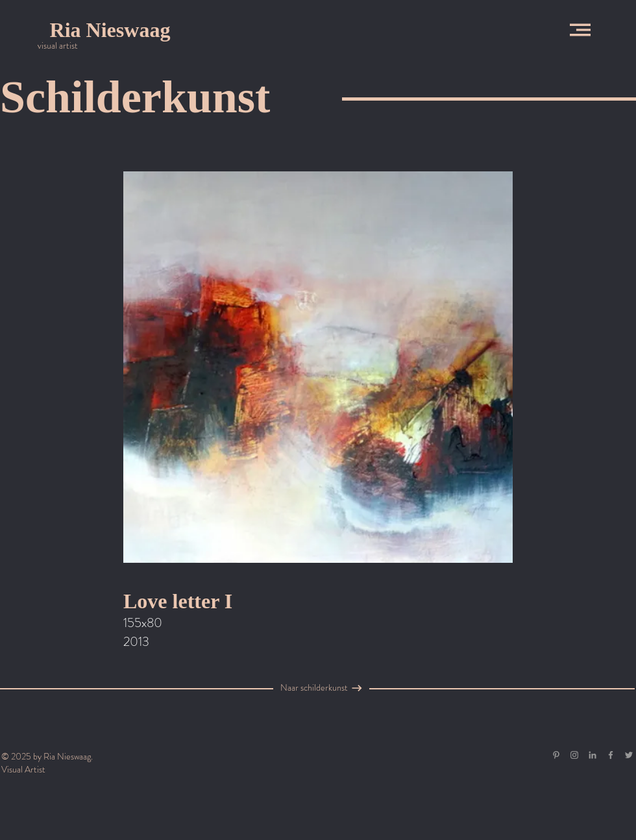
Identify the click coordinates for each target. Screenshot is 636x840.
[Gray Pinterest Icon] (556, 755)
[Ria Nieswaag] (110, 30)
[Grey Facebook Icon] (611, 755)
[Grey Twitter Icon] (629, 755)
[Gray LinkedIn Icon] (593, 755)
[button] (580, 30)
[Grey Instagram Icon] (574, 755)
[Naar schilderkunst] (314, 688)
